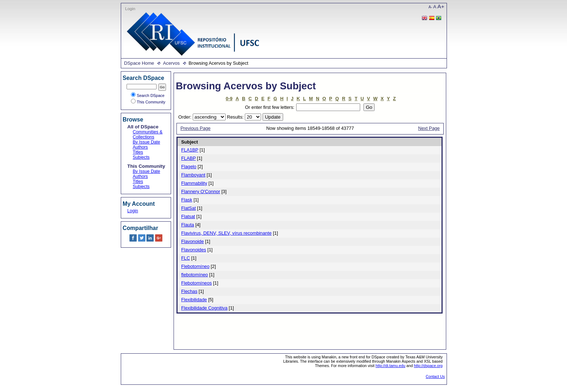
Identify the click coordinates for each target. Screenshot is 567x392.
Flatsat (188, 216)
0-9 (229, 99)
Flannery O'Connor (201, 191)
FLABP (188, 158)
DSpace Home (139, 63)
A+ (441, 6)
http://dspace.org (428, 366)
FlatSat (189, 208)
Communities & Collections (148, 135)
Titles (138, 152)
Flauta (188, 225)
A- (430, 7)
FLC (186, 258)
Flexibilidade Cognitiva (204, 308)
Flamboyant (193, 175)
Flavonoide (193, 241)
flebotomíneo (195, 275)
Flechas (189, 291)
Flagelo (189, 167)
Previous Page (195, 128)
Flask (187, 200)
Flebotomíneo (195, 266)
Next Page (429, 128)
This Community (148, 102)
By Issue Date (146, 142)
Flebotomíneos (197, 283)
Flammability (194, 183)
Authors (140, 147)
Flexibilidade (194, 300)
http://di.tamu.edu (391, 366)
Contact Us (435, 376)
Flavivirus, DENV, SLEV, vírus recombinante (226, 233)
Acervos (171, 63)
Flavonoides (194, 250)
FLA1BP (190, 150)
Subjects (141, 157)
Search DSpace (148, 95)
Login (130, 9)
